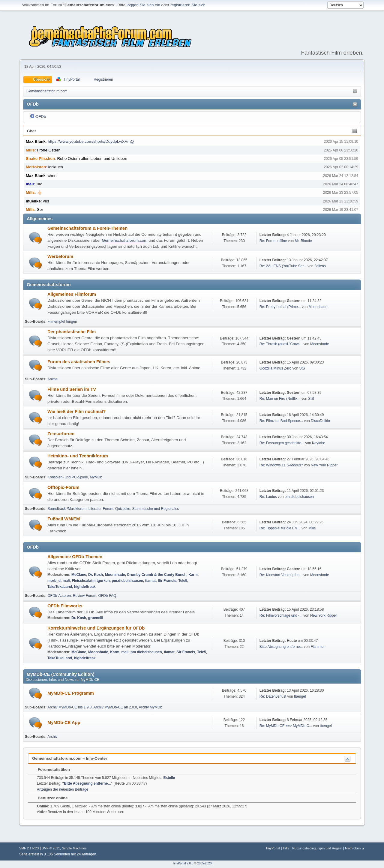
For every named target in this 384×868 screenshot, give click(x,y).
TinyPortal (273, 848)
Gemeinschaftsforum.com (125, 240)
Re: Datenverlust (273, 696)
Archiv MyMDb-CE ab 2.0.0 (115, 707)
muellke (33, 201)
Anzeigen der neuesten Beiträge (63, 789)
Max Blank (36, 141)
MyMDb (96, 477)
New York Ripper (324, 465)
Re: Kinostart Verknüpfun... (281, 575)
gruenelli (96, 618)
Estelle (169, 778)
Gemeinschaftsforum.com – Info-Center (70, 758)
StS (302, 368)
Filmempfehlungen (62, 322)
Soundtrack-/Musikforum (67, 509)
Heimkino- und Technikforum (78, 456)
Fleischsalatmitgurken (91, 581)
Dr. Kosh (96, 575)
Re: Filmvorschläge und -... (281, 615)
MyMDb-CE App (64, 723)
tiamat (150, 581)
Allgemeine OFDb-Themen (75, 557)
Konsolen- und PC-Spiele (68, 477)
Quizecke (123, 509)
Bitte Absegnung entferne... (281, 647)
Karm (193, 575)
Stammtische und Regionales (156, 509)
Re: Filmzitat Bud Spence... (281, 421)
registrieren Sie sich (188, 5)
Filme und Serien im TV (72, 389)
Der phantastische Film (72, 332)
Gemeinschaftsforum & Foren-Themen (87, 228)
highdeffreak (85, 587)
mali (30, 184)
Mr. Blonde (303, 241)
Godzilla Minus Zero (276, 368)
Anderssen (116, 812)
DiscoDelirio (320, 421)
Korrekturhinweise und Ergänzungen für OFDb (96, 628)
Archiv (52, 737)
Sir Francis (167, 581)
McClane (79, 575)
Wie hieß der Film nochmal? (77, 412)
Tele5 (183, 581)
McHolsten (36, 167)
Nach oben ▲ (355, 848)
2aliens (320, 266)
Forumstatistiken (51, 769)
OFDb (41, 117)
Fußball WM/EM (64, 519)
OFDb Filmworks (65, 606)
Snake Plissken (40, 159)
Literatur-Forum (101, 509)
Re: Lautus (268, 497)
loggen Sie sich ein (143, 5)
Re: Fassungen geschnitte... (282, 443)
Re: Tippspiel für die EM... (280, 528)
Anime (52, 379)
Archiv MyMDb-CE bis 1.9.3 (69, 707)
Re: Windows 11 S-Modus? (282, 465)
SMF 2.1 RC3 (29, 848)
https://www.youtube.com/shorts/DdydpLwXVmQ (91, 141)
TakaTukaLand (60, 587)
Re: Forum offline (273, 241)
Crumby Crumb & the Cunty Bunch (157, 575)
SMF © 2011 (51, 848)
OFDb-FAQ (107, 596)
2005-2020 (204, 863)
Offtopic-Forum (63, 487)
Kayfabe (319, 443)
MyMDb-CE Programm (71, 693)
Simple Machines (74, 848)
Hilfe (286, 848)
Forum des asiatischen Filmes (79, 362)
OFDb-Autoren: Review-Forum (72, 596)
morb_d (54, 581)
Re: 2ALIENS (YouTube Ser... (283, 266)
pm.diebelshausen (299, 497)
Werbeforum (60, 256)
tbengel (300, 696)
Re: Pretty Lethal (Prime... (280, 307)
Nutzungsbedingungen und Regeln (317, 848)
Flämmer (318, 647)
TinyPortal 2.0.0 (183, 863)
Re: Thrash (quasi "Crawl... (281, 344)
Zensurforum (61, 434)
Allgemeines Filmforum (72, 294)
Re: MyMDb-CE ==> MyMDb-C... (286, 726)
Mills (30, 150)
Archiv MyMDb (151, 707)
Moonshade (318, 307)
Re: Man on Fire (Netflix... (280, 399)
